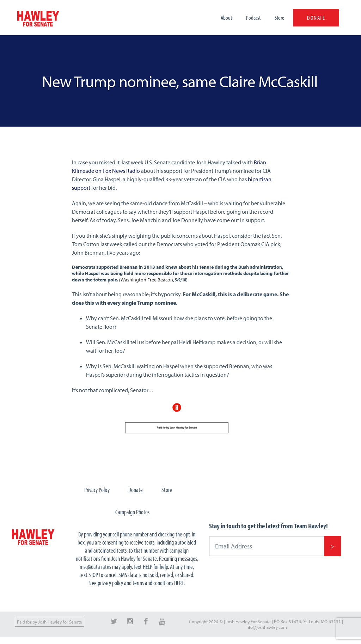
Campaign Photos (132, 512)
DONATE (316, 17)
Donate (136, 490)
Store (279, 17)
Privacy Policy (97, 490)
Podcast (253, 17)
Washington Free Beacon (147, 280)
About (226, 17)
